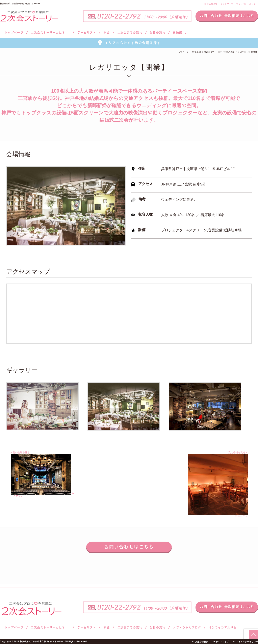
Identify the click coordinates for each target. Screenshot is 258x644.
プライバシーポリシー (247, 4)
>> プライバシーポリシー (245, 642)
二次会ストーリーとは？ (50, 33)
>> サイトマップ (221, 642)
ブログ (187, 627)
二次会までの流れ (130, 33)
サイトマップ (227, 4)
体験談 (177, 33)
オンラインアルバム (221, 627)
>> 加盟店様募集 (200, 642)
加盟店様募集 (211, 4)
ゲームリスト (86, 33)
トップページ (14, 33)
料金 (107, 33)
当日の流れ (158, 33)
